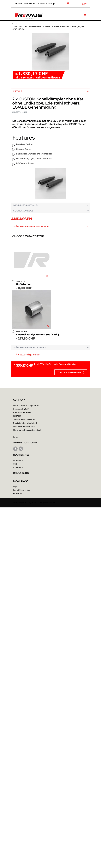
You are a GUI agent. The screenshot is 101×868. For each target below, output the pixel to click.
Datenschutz (19, 467)
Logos (16, 486)
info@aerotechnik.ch (28, 423)
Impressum (18, 460)
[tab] (50, 91)
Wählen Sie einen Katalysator (31, 227)
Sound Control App (22, 490)
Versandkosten (51, 77)
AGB (15, 464)
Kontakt (17, 437)
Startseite (13, 24)
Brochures (18, 493)
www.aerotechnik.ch (27, 426)
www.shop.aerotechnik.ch (30, 430)
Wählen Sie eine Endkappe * (29, 348)
